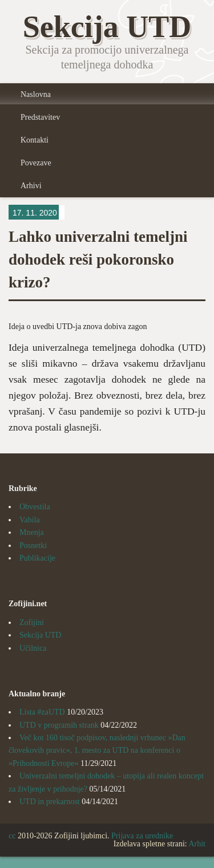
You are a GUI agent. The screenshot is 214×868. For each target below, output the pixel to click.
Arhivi (31, 186)
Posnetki (33, 545)
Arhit (197, 844)
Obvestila (35, 507)
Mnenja (32, 532)
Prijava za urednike (142, 836)
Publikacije (37, 558)
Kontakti (35, 140)
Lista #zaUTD (42, 712)
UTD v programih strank (59, 725)
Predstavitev (40, 117)
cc (12, 836)
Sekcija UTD (40, 635)
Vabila (30, 520)
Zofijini (32, 622)
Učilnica (33, 648)
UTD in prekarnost (50, 802)
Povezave (36, 163)
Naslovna (36, 94)
